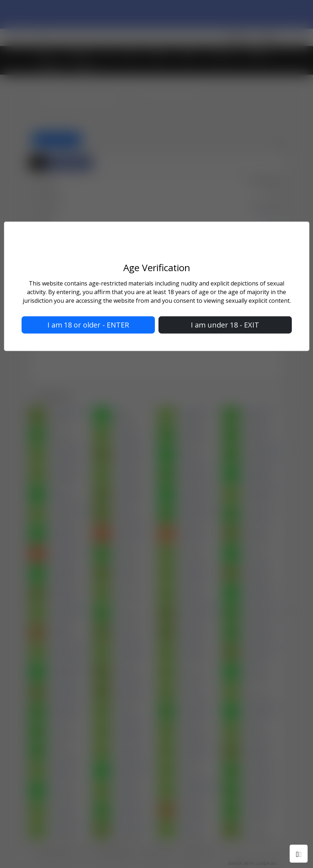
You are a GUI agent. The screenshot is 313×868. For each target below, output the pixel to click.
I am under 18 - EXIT (225, 325)
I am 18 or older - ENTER (88, 325)
